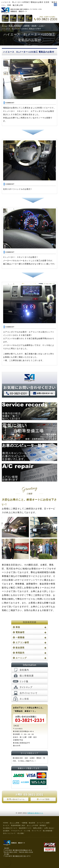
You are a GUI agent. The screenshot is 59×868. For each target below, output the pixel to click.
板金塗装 (20, 647)
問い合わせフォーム (17, 799)
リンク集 (27, 831)
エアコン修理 (22, 642)
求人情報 (21, 833)
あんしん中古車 (32, 825)
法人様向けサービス (10, 828)
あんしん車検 (15, 823)
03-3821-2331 (33, 795)
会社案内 (6, 831)
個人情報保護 (48, 831)
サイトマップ (36, 831)
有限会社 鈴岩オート (35, 813)
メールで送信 (44, 799)
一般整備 (20, 637)
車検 (18, 627)
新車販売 (43, 825)
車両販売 (20, 653)
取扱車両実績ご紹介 (18, 825)
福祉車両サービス (25, 828)
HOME (5, 823)
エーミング (21, 658)
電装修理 (20, 632)
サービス (6, 825)
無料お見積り (38, 828)
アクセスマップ (17, 831)
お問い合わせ (49, 828)
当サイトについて (9, 833)
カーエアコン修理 (43, 823)
